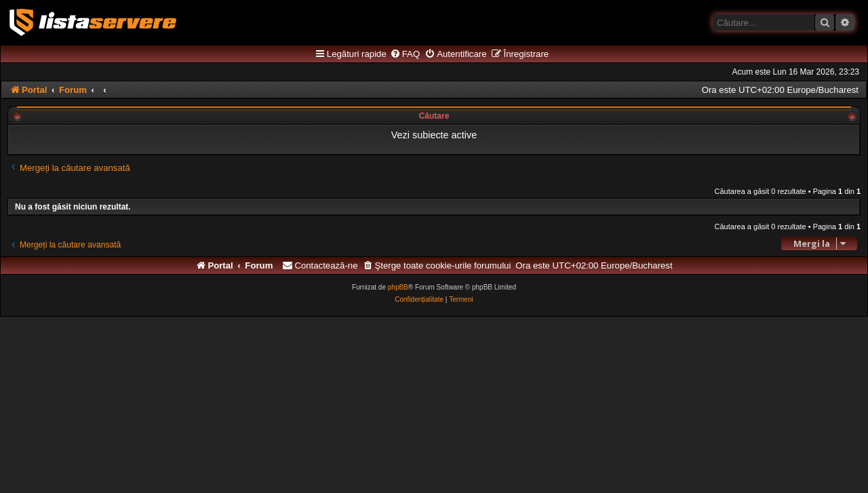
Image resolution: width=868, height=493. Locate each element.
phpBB (398, 287)
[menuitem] (405, 54)
